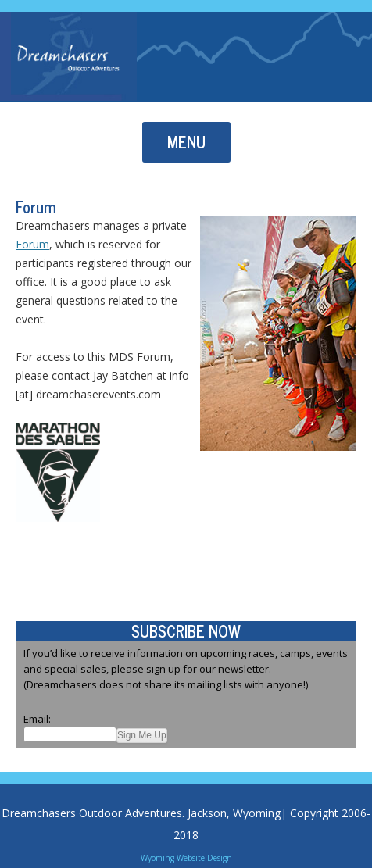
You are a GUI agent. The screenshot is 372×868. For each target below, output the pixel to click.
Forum (32, 244)
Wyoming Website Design (186, 858)
